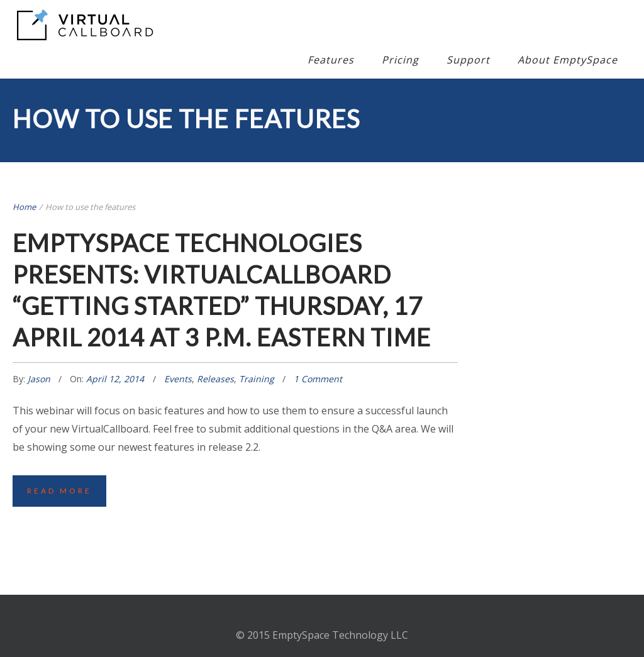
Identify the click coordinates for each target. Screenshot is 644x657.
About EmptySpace (568, 60)
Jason (40, 379)
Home (24, 207)
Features (331, 60)
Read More (59, 491)
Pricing (400, 60)
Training (257, 379)
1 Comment (318, 379)
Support (468, 60)
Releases (215, 379)
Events (178, 379)
